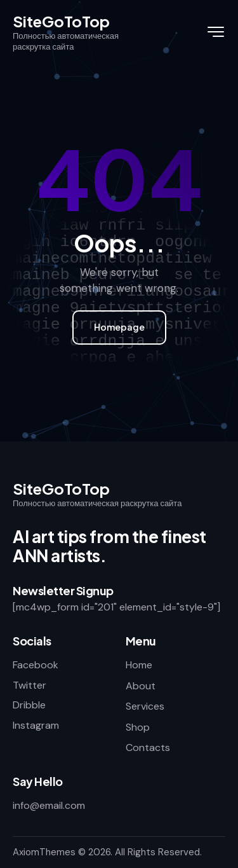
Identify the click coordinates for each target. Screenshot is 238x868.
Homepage (119, 327)
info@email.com (49, 805)
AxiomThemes (44, 852)
